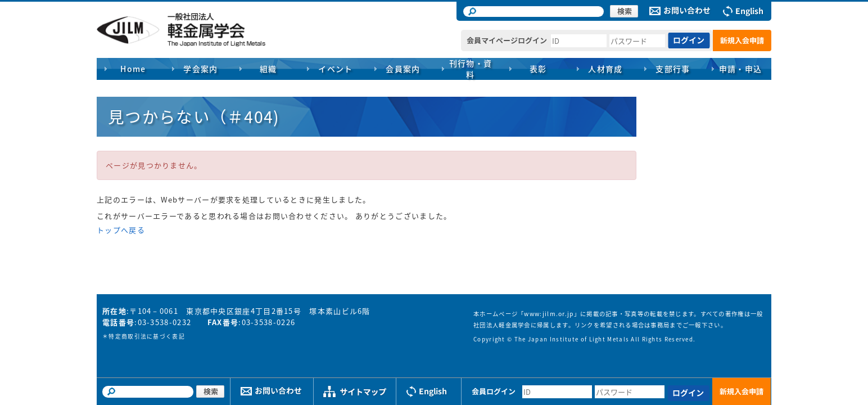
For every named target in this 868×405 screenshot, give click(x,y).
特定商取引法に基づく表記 (147, 336)
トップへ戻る (121, 230)
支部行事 (673, 69)
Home (133, 69)
